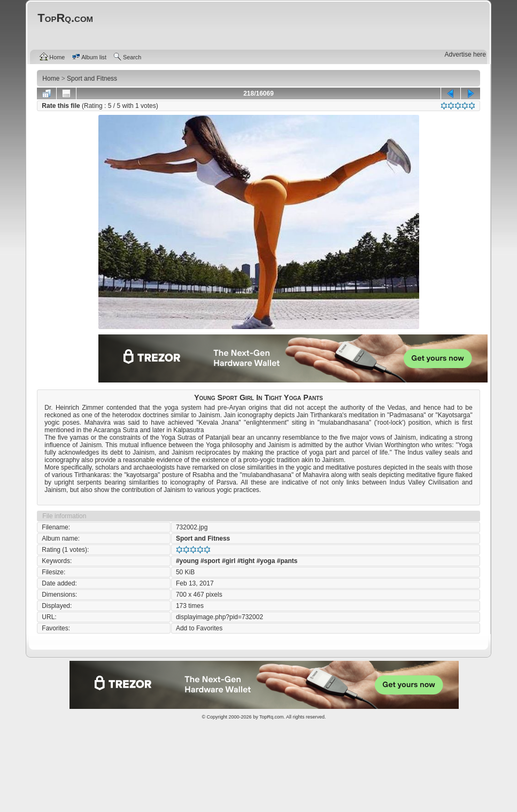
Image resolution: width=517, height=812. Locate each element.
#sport (210, 561)
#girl (229, 561)
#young (187, 561)
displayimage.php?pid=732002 (219, 617)
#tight (246, 561)
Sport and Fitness (203, 538)
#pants (287, 561)
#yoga (266, 561)
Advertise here (465, 54)
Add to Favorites (199, 628)
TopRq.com (272, 717)
